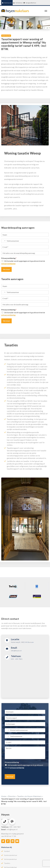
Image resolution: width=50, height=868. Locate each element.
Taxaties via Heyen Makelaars (30, 796)
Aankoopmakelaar (11, 855)
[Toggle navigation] (46, 11)
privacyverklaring (8, 264)
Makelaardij (7, 3)
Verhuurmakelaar (11, 867)
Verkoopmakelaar (11, 859)
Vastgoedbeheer (30, 3)
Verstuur (6, 269)
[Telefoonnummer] (25, 241)
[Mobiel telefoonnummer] (25, 730)
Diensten (12, 796)
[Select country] (4, 241)
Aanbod (7, 851)
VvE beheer (18, 3)
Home (4, 796)
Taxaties (7, 863)
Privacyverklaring (9, 258)
